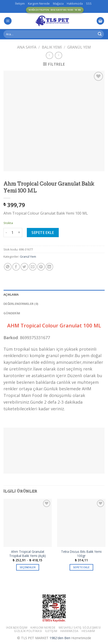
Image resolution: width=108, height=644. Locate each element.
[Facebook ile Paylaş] (16, 267)
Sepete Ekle (43, 233)
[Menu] (8, 21)
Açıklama (11, 294)
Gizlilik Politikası (28, 631)
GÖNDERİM (12, 313)
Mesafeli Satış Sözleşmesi (80, 628)
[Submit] (100, 34)
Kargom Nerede (39, 3)
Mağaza (58, 3)
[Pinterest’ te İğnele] (41, 267)
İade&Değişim (17, 628)
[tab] (54, 294)
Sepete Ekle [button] (81, 567)
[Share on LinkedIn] (49, 267)
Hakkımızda (75, 3)
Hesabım (88, 631)
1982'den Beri (60, 638)
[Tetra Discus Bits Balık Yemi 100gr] (81, 523)
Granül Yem (79, 47)
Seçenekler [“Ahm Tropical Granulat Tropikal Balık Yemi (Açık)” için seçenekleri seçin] (28, 567)
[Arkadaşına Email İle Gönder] (33, 267)
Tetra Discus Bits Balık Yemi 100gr (81, 554)
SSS (89, 3)
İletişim (20, 3)
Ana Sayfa (27, 47)
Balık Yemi (52, 47)
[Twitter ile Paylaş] (24, 267)
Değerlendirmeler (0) (21, 304)
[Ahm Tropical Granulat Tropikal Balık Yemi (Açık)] (28, 523)
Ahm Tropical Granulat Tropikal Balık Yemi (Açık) (28, 554)
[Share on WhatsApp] (8, 267)
